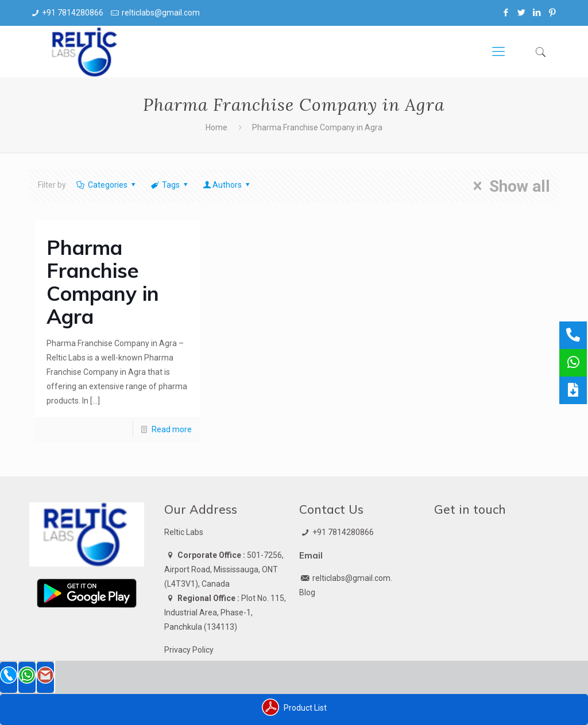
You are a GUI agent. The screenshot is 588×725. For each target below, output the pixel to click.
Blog (307, 592)
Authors (227, 185)
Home (216, 127)
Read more (172, 429)
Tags (170, 185)
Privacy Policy (189, 650)
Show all (508, 186)
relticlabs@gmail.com (161, 13)
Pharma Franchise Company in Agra (103, 282)
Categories (107, 185)
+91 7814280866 (73, 13)
